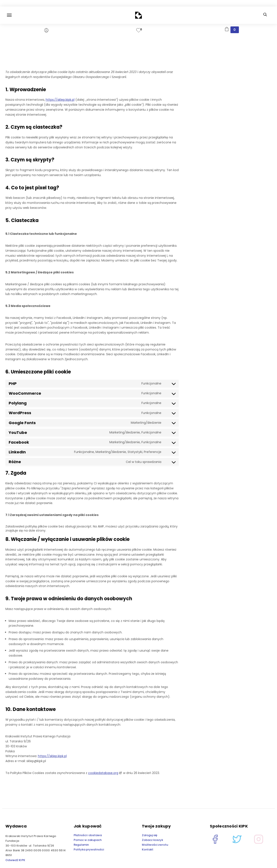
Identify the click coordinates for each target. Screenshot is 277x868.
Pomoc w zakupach (88, 840)
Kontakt (148, 849)
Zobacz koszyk (152, 840)
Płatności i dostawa (88, 835)
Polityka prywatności (89, 849)
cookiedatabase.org (103, 773)
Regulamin (81, 845)
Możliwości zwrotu (155, 845)
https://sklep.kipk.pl (60, 100)
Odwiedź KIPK (15, 860)
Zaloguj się (150, 835)
